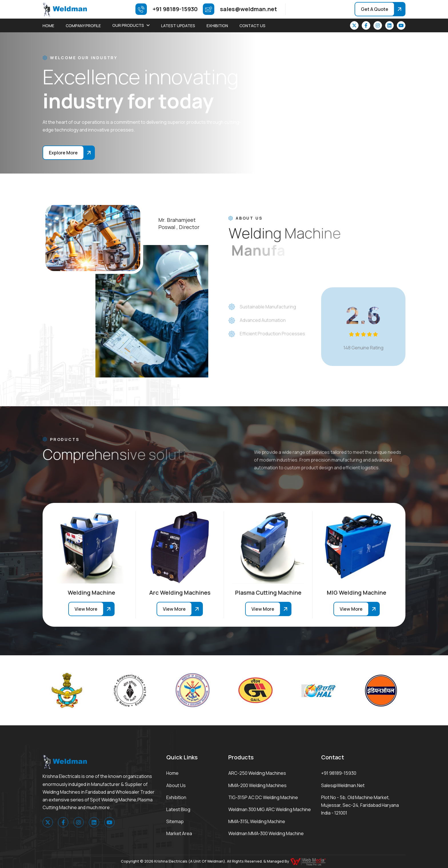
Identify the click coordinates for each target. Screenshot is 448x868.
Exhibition (217, 26)
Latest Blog (178, 809)
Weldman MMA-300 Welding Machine (266, 833)
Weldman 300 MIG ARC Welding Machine (270, 809)
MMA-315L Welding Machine (257, 821)
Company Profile (83, 26)
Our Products (128, 25)
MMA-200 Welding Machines (257, 785)
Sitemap (175, 821)
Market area (179, 833)
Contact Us (252, 26)
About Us (176, 785)
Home (48, 26)
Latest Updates (178, 26)
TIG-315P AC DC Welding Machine (263, 797)
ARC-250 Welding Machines (257, 773)
